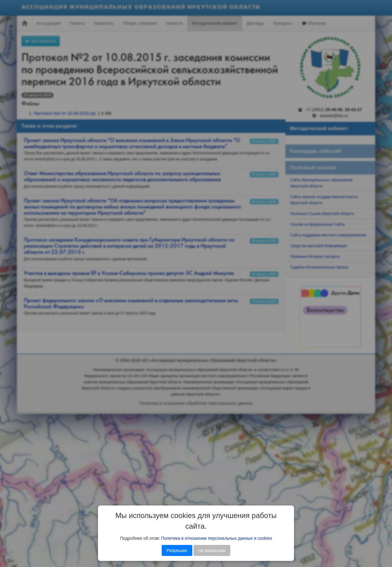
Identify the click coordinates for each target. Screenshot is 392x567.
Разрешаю (177, 550)
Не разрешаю (212, 550)
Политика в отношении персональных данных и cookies (217, 538)
